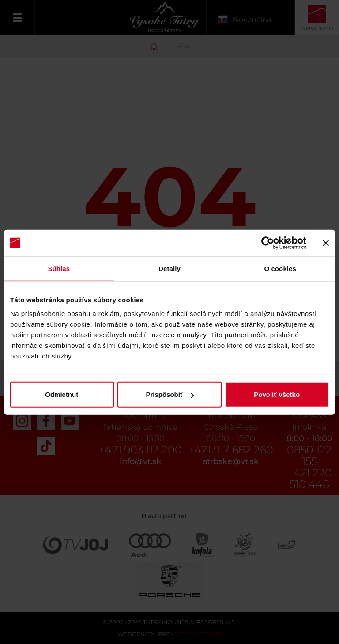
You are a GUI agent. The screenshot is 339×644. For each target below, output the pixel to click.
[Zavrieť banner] (326, 243)
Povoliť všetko (277, 394)
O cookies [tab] (280, 268)
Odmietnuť (62, 394)
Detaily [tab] (169, 268)
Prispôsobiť (170, 394)
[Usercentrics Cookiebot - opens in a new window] (268, 243)
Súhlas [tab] (59, 268)
